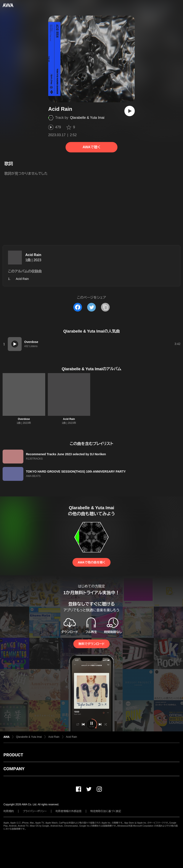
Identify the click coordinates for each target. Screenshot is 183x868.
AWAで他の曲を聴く (91, 562)
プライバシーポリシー (35, 811)
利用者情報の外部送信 (69, 811)
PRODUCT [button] (13, 755)
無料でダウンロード (91, 644)
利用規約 (9, 811)
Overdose (24, 419)
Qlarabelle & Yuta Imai (87, 118)
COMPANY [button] (14, 769)
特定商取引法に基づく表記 (106, 811)
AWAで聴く (91, 147)
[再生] (130, 111)
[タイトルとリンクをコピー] (105, 307)
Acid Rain (33, 255)
